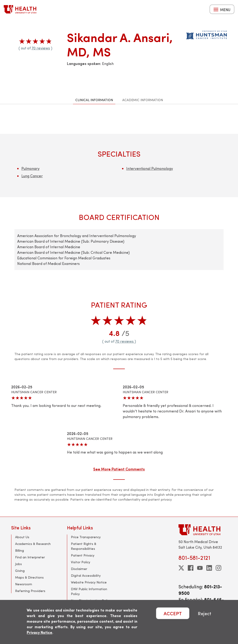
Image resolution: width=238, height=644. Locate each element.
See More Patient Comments (119, 469)
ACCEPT (173, 613)
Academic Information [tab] (143, 100)
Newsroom (24, 584)
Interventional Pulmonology (150, 168)
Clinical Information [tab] (94, 100)
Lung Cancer (32, 176)
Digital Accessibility (86, 575)
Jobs (18, 564)
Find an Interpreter (30, 557)
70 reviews (41, 48)
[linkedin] (209, 568)
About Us (22, 537)
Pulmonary (30, 168)
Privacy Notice (40, 632)
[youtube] (200, 568)
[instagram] (218, 568)
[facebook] (191, 568)
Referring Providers (30, 591)
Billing (20, 550)
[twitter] (181, 568)
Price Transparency (86, 537)
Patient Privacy (83, 555)
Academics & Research (33, 544)
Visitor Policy (81, 562)
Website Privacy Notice (89, 582)
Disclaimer (79, 569)
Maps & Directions (29, 577)
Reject (205, 613)
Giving (20, 571)
